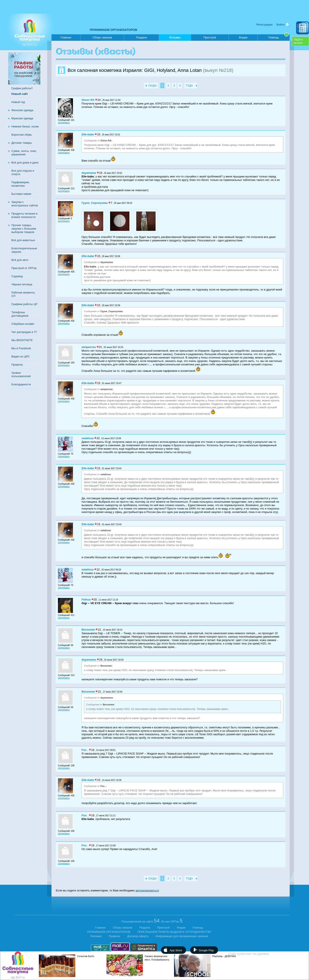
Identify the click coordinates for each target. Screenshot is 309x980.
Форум (243, 37)
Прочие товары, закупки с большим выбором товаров (24, 229)
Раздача (145, 928)
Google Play (206, 950)
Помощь (278, 37)
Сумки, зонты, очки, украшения (24, 153)
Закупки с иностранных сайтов (25, 204)
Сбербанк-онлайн (23, 324)
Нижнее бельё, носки (25, 126)
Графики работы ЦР (24, 304)
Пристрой (210, 37)
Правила (17, 365)
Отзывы (175, 38)
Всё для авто (20, 260)
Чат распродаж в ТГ (24, 332)
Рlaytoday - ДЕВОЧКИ (224, 956)
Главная (66, 37)
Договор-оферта (138, 936)
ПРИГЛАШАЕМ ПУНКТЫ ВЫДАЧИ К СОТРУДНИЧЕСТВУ (174, 932)
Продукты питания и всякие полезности (24, 215)
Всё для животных (23, 240)
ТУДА (189, 85)
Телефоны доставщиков (20, 314)
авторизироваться (147, 890)
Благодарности (21, 384)
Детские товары (22, 143)
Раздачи (141, 37)
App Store (176, 950)
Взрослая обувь (22, 135)
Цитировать (64, 123)
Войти (280, 25)
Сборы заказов (102, 37)
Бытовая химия (21, 194)
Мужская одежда (22, 118)
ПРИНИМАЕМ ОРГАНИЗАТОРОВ (113, 30)
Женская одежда (22, 110)
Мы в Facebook (21, 348)
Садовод (17, 276)
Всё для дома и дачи (25, 163)
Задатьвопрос (298, 41)
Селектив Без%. (86, 956)
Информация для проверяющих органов (182, 936)
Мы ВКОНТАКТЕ (22, 340)
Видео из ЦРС (21, 356)
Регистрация (264, 25)
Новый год (18, 102)
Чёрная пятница (22, 284)
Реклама (96, 936)
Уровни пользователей (21, 374)
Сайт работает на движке (258, 954)
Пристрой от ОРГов (24, 268)
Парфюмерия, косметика (20, 184)
